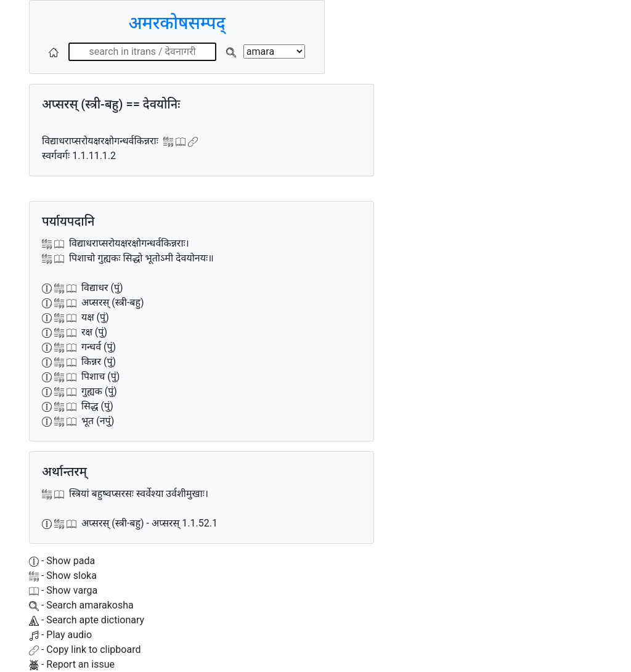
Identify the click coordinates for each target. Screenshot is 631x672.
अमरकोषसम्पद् (177, 23)
